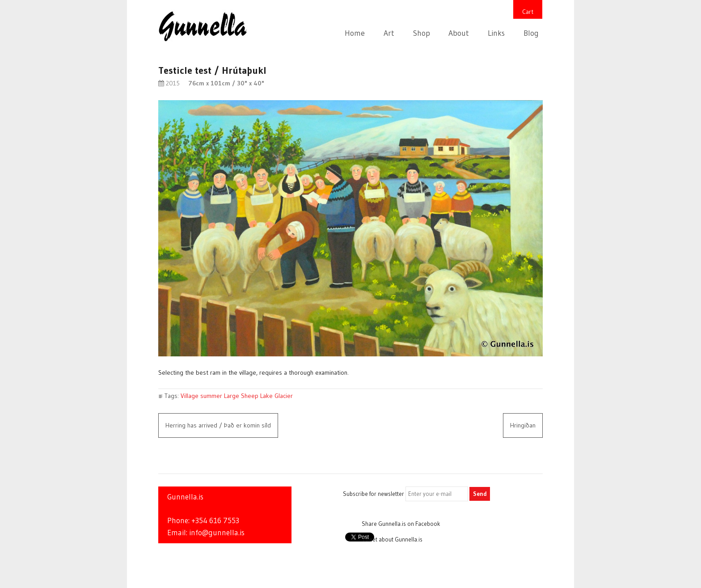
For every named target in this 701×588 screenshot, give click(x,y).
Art (389, 33)
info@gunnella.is (217, 533)
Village (190, 396)
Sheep (250, 396)
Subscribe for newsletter (374, 494)
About (459, 33)
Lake (266, 396)
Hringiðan (523, 425)
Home (355, 33)
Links (496, 33)
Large (232, 396)
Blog (531, 33)
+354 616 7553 (215, 520)
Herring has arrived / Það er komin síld (218, 425)
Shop (422, 33)
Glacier (284, 396)
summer (211, 396)
